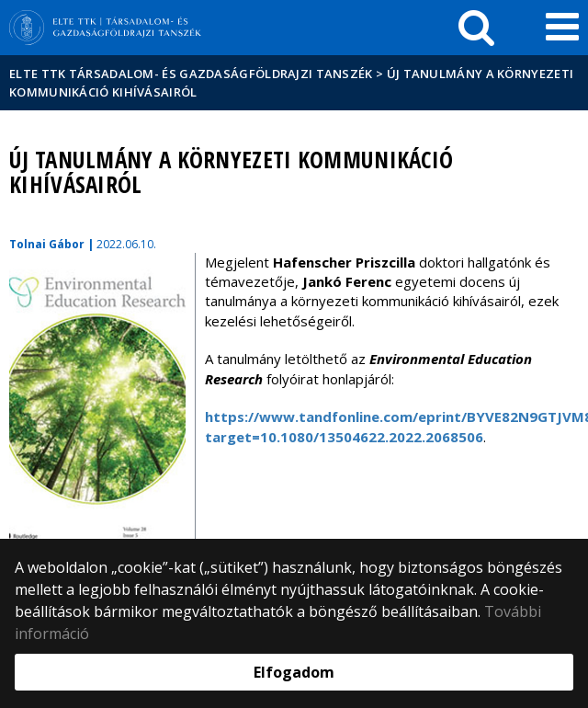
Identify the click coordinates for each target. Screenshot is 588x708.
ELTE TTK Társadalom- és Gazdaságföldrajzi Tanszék (191, 74)
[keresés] (476, 28)
